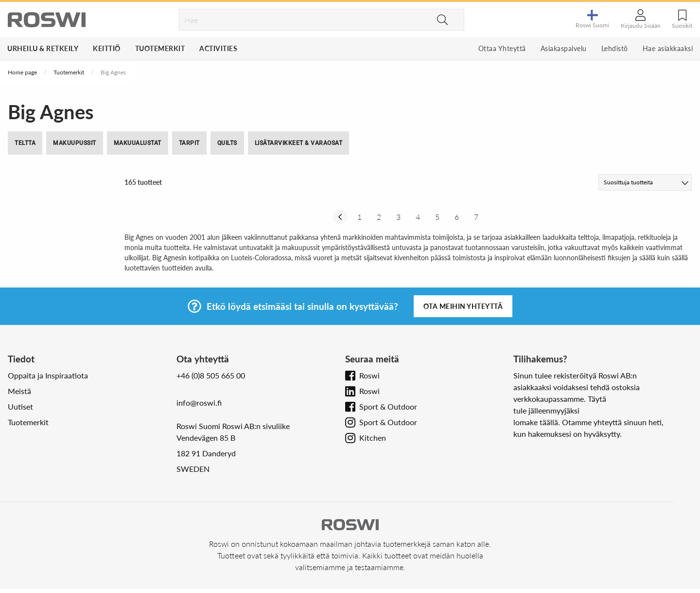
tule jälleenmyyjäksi (546, 410)
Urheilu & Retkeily (43, 48)
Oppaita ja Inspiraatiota (48, 375)
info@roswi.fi (199, 403)
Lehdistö (615, 48)
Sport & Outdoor (388, 406)
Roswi (369, 375)
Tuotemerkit (160, 48)
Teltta (25, 143)
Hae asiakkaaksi (668, 48)
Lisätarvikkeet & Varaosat (299, 143)
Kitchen (373, 438)
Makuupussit (75, 143)
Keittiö (107, 48)
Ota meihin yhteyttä (463, 306)
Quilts (227, 143)
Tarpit (189, 143)
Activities (218, 48)
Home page (22, 72)
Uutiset (20, 406)
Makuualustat (138, 143)
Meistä (19, 391)
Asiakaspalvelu (564, 48)
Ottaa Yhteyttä (502, 48)
